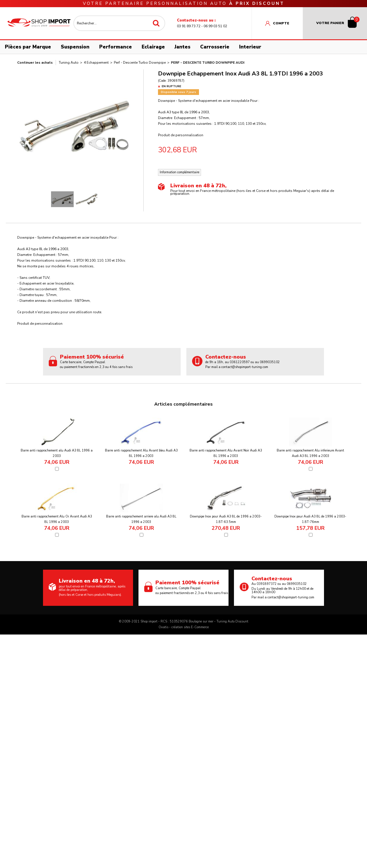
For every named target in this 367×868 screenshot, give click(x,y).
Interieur (250, 47)
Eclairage (153, 47)
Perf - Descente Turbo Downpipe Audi (208, 63)
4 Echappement (96, 63)
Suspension (75, 47)
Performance (116, 47)
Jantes (182, 47)
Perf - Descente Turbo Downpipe (140, 63)
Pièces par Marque (28, 47)
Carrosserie (215, 47)
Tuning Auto (69, 63)
